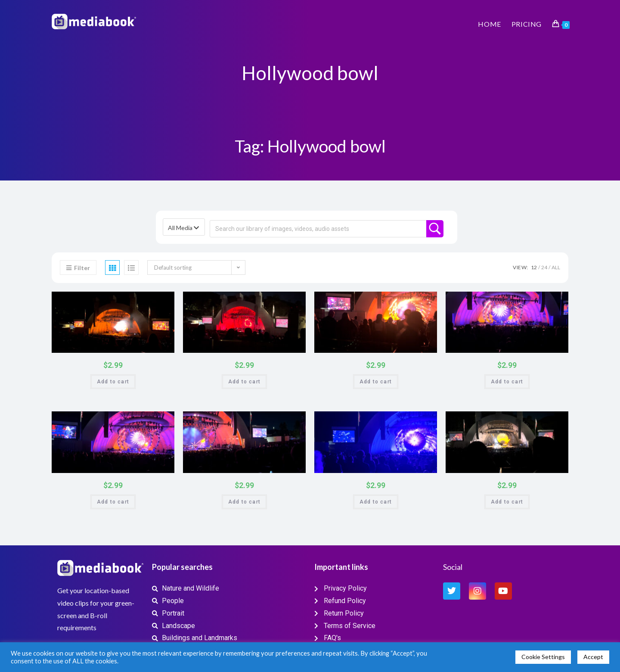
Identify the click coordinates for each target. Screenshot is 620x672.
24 (544, 267)
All (556, 267)
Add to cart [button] (113, 382)
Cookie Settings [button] (543, 657)
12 (534, 267)
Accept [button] (593, 657)
